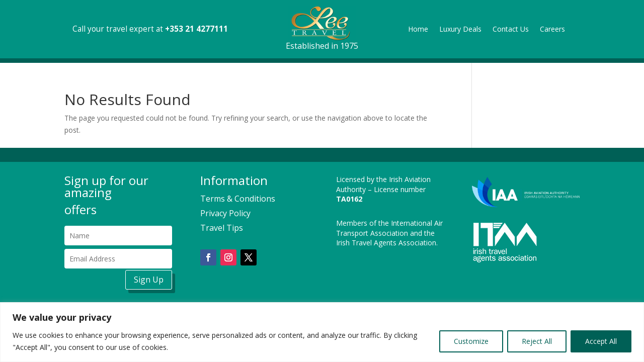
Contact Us (511, 30)
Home (418, 30)
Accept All (601, 341)
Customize (471, 341)
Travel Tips (222, 228)
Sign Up (149, 280)
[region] (322, 332)
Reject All (537, 341)
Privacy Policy (225, 213)
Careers (552, 30)
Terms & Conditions (238, 199)
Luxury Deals (460, 30)
